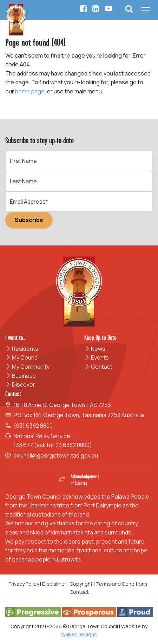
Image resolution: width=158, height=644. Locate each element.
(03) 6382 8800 (33, 426)
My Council (22, 357)
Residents (22, 349)
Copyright (81, 584)
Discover (20, 385)
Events (97, 357)
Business (21, 376)
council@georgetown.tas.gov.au (56, 455)
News (95, 349)
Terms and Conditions (122, 584)
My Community (27, 367)
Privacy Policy (24, 584)
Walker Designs (79, 634)
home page (30, 91)
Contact (98, 367)
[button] (129, 10)
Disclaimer (54, 584)
